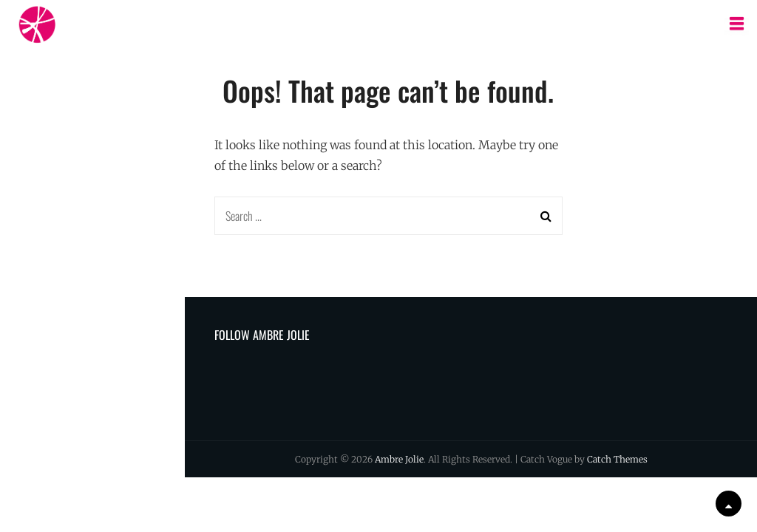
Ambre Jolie (399, 459)
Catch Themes (617, 459)
